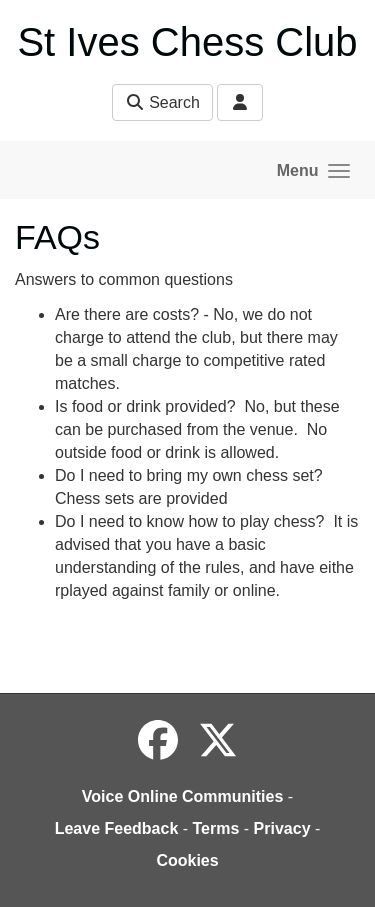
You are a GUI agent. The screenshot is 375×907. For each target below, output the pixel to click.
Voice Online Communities (183, 796)
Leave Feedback (117, 828)
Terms (216, 828)
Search (162, 102)
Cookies (187, 860)
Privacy (282, 828)
